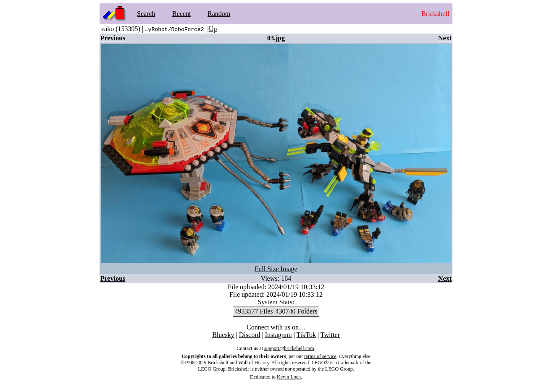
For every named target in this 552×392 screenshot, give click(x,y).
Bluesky (223, 335)
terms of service (320, 356)
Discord (250, 335)
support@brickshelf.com (289, 348)
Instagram (279, 335)
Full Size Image (276, 269)
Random (219, 14)
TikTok (306, 335)
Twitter (330, 335)
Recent (181, 14)
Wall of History (254, 363)
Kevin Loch (289, 377)
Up (213, 29)
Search (146, 14)
